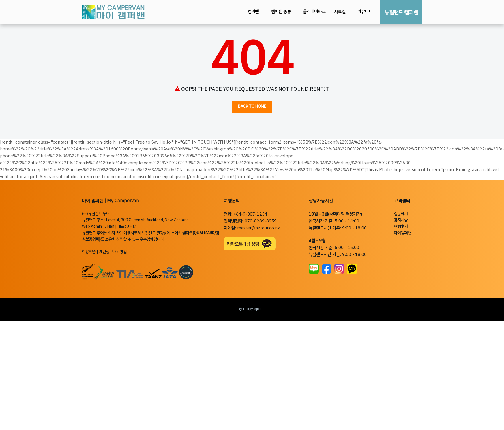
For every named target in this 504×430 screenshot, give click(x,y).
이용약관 (89, 252)
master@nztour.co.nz (258, 228)
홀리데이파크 (314, 12)
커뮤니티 (365, 12)
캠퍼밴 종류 (281, 12)
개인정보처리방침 (113, 252)
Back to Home (252, 106)
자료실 (340, 12)
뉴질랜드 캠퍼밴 (401, 12)
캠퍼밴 (253, 12)
